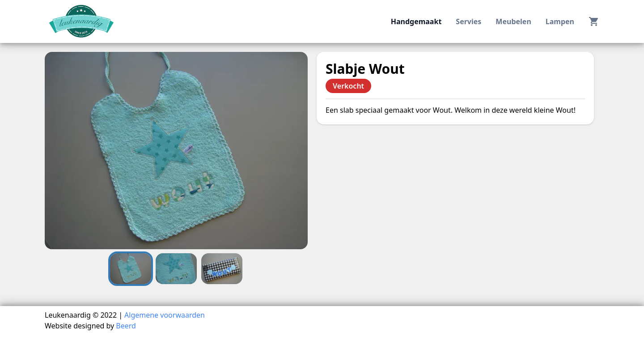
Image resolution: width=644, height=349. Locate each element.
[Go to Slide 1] (131, 269)
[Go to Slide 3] (222, 269)
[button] (176, 151)
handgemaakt (416, 21)
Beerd (126, 326)
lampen (560, 21)
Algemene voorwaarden (165, 315)
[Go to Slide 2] (176, 269)
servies (468, 21)
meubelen (513, 21)
